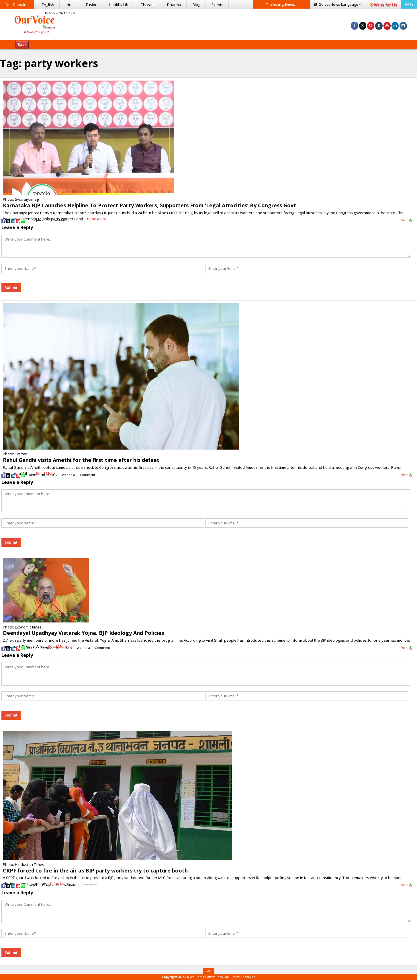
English (48, 5)
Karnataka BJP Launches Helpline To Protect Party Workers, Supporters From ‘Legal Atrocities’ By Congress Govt (149, 205)
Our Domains (17, 5)
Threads (148, 5)
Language (338, 4)
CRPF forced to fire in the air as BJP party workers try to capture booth (95, 870)
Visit (407, 220)
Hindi (70, 5)
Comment (79, 220)
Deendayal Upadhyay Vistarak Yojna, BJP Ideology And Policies (83, 633)
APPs (409, 4)
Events (217, 5)
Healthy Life (119, 5)
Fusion (92, 5)
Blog (196, 5)
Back (22, 44)
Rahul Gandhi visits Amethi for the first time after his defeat (81, 460)
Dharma (174, 5)
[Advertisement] (209, 24)
